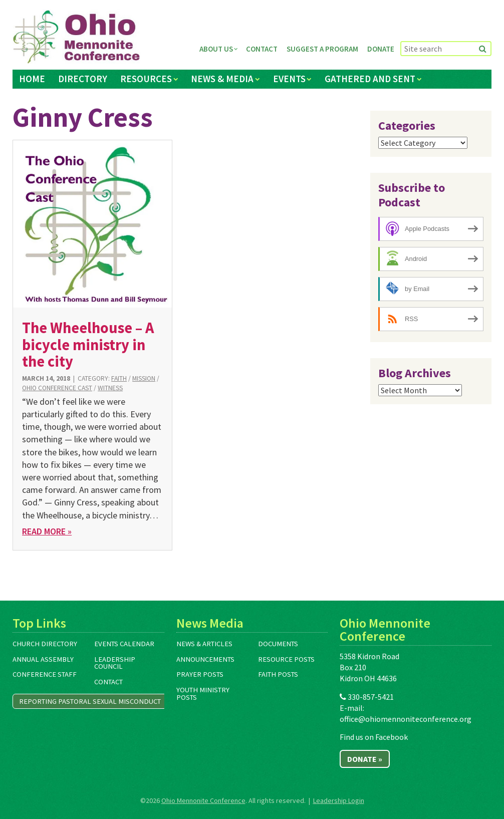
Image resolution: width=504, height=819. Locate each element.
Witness (110, 388)
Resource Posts (286, 659)
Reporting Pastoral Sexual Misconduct (90, 701)
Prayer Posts (200, 674)
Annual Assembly (43, 659)
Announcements (205, 659)
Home (32, 79)
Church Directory (45, 644)
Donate (381, 49)
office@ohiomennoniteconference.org (406, 719)
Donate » (365, 759)
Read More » (47, 531)
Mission (144, 378)
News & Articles (204, 644)
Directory (83, 79)
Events (289, 79)
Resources (146, 79)
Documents (278, 644)
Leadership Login (339, 800)
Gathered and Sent (370, 79)
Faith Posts (278, 674)
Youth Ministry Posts (203, 694)
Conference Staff (45, 674)
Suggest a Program (322, 49)
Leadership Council (115, 663)
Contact (262, 49)
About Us (216, 49)
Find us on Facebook (374, 737)
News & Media (222, 79)
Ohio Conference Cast (57, 388)
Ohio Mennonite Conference (203, 800)
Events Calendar (124, 644)
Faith (119, 378)
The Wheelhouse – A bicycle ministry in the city (88, 344)
